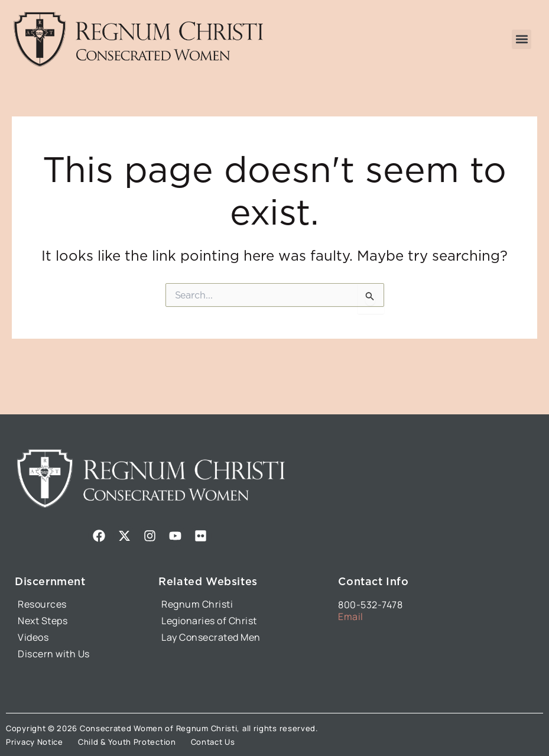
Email (351, 617)
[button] (522, 39)
